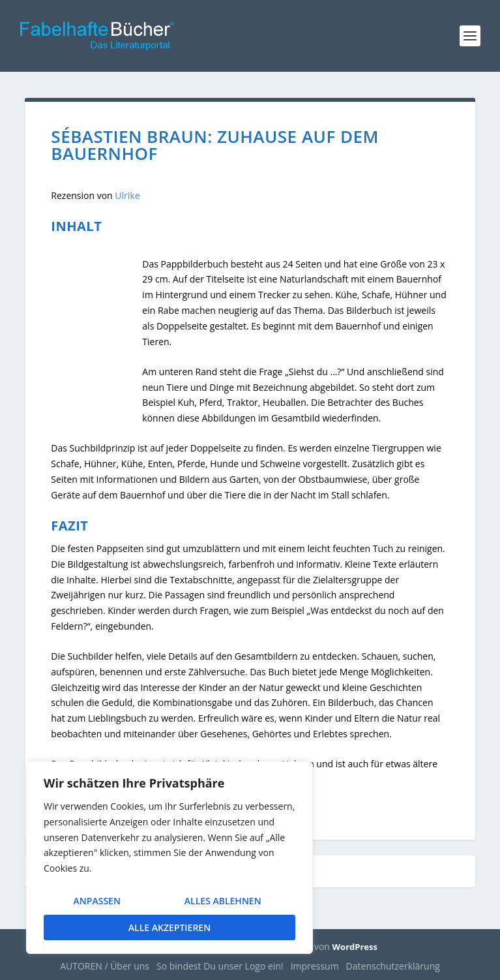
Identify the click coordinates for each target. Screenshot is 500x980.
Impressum (315, 966)
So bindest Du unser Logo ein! (220, 966)
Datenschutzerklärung (393, 966)
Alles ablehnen (222, 902)
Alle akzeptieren (169, 927)
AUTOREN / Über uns (105, 966)
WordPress (355, 947)
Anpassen (96, 902)
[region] (169, 859)
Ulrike (127, 195)
